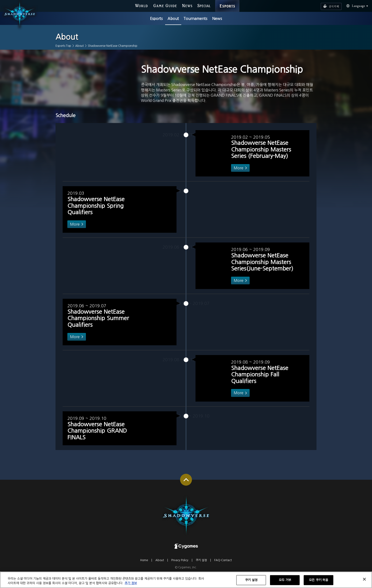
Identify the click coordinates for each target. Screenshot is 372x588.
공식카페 (325, 4)
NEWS (187, 5)
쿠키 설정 (201, 572)
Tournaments (195, 19)
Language (352, 6)
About (173, 19)
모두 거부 (285, 583)
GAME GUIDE (165, 5)
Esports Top (63, 46)
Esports (156, 19)
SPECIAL (204, 5)
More (237, 180)
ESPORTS (227, 1)
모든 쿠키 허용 (319, 583)
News (217, 19)
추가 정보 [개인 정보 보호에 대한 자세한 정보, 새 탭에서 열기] (131, 586)
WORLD (141, 5)
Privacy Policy (180, 572)
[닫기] (364, 582)
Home (144, 572)
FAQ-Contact (223, 572)
